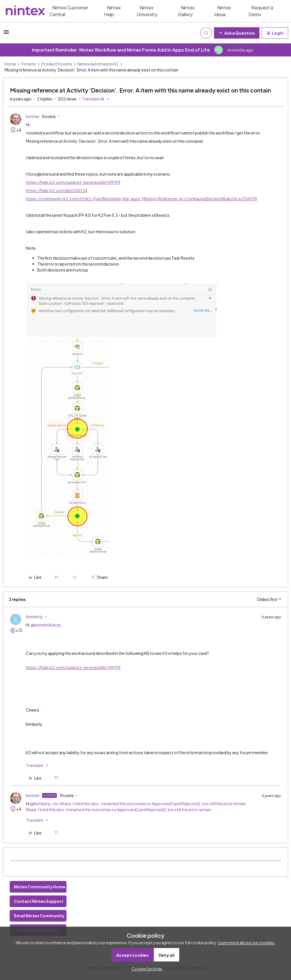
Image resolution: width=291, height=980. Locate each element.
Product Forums (57, 64)
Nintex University (147, 11)
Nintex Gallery (186, 11)
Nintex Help (112, 11)
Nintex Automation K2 (98, 64)
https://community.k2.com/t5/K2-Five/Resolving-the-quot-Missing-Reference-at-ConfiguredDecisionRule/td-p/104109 (142, 199)
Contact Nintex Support (39, 901)
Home (10, 64)
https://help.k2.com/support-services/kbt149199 (73, 182)
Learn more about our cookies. (247, 943)
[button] (6, 34)
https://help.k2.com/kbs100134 (57, 190)
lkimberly (34, 617)
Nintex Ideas (223, 11)
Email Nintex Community (39, 916)
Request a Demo (261, 11)
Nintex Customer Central (69, 11)
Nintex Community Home (40, 887)
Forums (29, 64)
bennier (33, 116)
